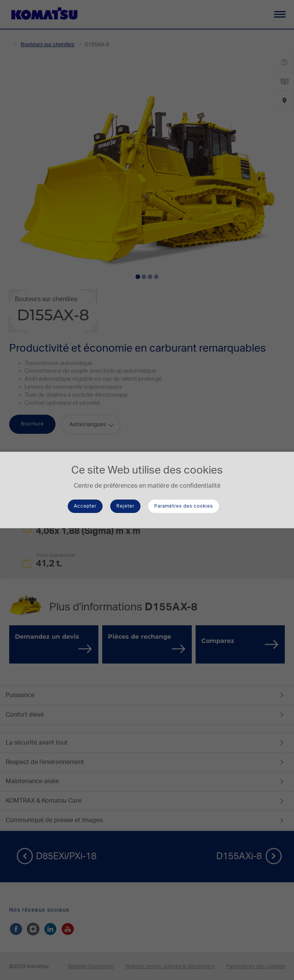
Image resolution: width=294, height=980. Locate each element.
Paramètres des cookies (184, 506)
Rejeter (125, 506)
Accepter (85, 506)
